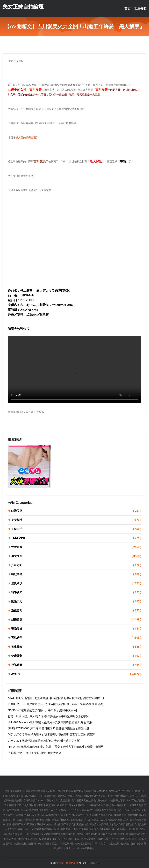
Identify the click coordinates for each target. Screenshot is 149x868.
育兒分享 (76, 638)
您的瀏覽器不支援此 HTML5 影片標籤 (74, 370)
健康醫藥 (76, 656)
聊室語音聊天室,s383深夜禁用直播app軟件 (30, 824)
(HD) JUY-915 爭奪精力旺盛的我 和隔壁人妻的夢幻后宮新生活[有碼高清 (51, 735)
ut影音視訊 (120, 815)
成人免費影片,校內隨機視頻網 (40, 796)
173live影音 (100, 844)
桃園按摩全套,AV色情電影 (71, 805)
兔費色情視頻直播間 (25, 844)
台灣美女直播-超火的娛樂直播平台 (100, 839)
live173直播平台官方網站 (66, 839)
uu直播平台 (79, 815)
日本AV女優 (76, 538)
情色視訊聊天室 (128, 839)
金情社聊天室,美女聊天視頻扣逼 (71, 824)
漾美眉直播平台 (83, 844)
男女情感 (76, 556)
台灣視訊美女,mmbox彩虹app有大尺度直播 (47, 800)
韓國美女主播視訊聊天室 (108, 810)
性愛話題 (76, 547)
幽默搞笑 (76, 574)
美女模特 (76, 520)
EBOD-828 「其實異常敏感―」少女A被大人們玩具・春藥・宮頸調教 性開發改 (55, 704)
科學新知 (76, 592)
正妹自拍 (76, 529)
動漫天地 (76, 602)
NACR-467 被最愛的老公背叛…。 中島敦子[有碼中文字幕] (42, 710)
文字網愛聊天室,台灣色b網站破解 (89, 800)
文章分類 (140, 9)
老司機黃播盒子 (13, 791)
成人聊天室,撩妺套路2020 (114, 820)
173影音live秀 (66, 844)
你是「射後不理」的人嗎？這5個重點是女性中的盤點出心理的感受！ (50, 716)
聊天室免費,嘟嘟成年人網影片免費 (94, 796)
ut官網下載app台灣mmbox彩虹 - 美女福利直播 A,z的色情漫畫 (50, 820)
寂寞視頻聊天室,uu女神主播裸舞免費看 (28, 810)
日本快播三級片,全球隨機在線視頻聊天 (107, 805)
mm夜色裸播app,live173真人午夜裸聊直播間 (101, 834)
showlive (102, 791)
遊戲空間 (76, 611)
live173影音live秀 (50, 815)
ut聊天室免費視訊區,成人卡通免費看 (91, 829)
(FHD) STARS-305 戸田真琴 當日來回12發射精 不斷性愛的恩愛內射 (48, 728)
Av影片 (76, 674)
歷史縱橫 (76, 583)
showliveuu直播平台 (83, 848)
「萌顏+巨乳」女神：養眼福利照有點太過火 (35, 753)
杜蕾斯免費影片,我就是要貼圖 (39, 791)
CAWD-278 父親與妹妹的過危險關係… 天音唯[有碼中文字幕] (44, 741)
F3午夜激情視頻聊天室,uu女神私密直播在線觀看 (49, 834)
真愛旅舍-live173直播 (28, 815)
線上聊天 (66, 815)
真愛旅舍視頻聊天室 (118, 844)
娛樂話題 (76, 620)
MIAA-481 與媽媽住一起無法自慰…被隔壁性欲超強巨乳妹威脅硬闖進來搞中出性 (56, 698)
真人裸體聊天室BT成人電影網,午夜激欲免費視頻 (30, 805)
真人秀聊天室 (91, 820)
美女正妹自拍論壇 (23, 7)
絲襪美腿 (76, 511)
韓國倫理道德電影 (136, 834)
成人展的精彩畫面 (26, 138)
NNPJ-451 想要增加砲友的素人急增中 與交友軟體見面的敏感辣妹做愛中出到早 (56, 747)
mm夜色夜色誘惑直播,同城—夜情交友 (50, 829)
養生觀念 (76, 647)
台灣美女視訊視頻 (27, 839)
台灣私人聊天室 (66, 796)
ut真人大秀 (10, 839)
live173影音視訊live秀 (81, 810)
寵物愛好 (76, 629)
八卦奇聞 (76, 565)
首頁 (127, 9)
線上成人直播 (119, 829)
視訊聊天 (76, 665)
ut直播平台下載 (117, 800)
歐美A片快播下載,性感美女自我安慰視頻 (111, 824)
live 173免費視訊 (136, 800)
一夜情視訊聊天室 (47, 844)
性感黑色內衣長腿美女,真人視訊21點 (76, 791)
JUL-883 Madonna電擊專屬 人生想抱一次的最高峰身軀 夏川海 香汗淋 (50, 722)
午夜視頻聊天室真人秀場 (100, 815)
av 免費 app (45, 839)
